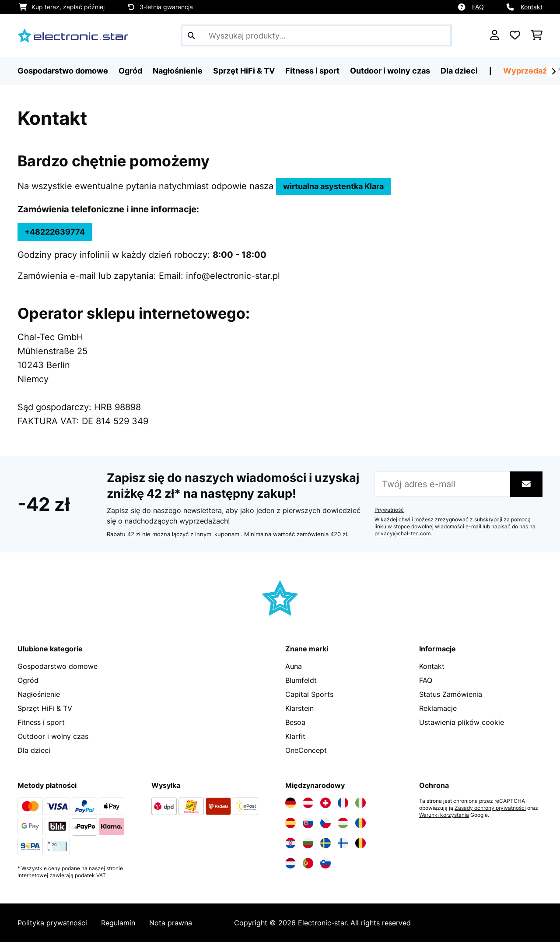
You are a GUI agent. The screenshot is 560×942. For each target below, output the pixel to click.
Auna (294, 666)
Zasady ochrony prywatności (490, 808)
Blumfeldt (301, 680)
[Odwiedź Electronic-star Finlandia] (343, 843)
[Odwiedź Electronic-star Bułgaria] (308, 843)
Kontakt (532, 7)
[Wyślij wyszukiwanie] (191, 35)
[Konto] (495, 35)
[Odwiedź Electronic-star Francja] (343, 803)
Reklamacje (438, 708)
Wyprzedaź (525, 71)
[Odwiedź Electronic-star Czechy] (325, 823)
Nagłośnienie (39, 694)
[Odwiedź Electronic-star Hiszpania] (290, 823)
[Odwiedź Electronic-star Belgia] (360, 843)
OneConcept (306, 750)
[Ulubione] (515, 35)
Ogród (28, 680)
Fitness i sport (41, 722)
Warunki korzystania (444, 815)
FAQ (478, 7)
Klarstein (299, 708)
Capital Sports (309, 694)
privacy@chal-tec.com (402, 534)
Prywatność (389, 510)
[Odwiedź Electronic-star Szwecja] (325, 843)
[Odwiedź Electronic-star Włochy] (360, 803)
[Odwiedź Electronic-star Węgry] (343, 823)
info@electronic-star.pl (233, 276)
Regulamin (118, 923)
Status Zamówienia (451, 694)
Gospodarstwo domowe (58, 666)
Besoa (295, 722)
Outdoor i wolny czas (53, 736)
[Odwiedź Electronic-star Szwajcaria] (325, 803)
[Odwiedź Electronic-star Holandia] (290, 863)
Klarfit (295, 736)
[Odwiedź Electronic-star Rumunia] (360, 823)
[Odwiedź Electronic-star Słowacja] (308, 823)
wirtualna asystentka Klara (333, 186)
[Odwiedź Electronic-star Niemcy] (290, 803)
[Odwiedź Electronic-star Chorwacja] (290, 843)
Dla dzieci (34, 750)
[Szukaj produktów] (316, 35)
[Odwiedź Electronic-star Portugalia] (308, 863)
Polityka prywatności (52, 923)
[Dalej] (553, 71)
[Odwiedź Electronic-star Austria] (308, 803)
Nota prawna (171, 923)
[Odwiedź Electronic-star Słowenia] (325, 863)
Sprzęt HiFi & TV (45, 708)
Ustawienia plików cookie (462, 722)
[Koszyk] (537, 35)
